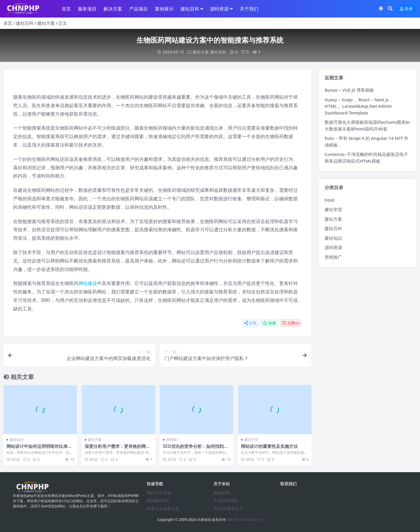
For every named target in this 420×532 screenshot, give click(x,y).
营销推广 (173, 440)
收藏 (269, 323)
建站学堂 (251, 440)
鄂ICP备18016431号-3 (245, 520)
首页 (8, 23)
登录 (406, 9)
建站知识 (17, 440)
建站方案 (46, 23)
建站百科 (25, 23)
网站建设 (88, 283)
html (329, 200)
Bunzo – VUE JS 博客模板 (349, 90)
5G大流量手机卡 (228, 508)
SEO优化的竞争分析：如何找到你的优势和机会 (195, 449)
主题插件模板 (226, 501)
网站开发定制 (159, 493)
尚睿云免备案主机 (163, 508)
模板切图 (222, 493)
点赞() (291, 323)
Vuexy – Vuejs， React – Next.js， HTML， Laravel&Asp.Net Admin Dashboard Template (359, 106)
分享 (250, 323)
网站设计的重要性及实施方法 (269, 446)
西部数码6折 (158, 501)
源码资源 (333, 247)
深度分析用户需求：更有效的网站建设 (117, 449)
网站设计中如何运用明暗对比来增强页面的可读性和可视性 (39, 449)
